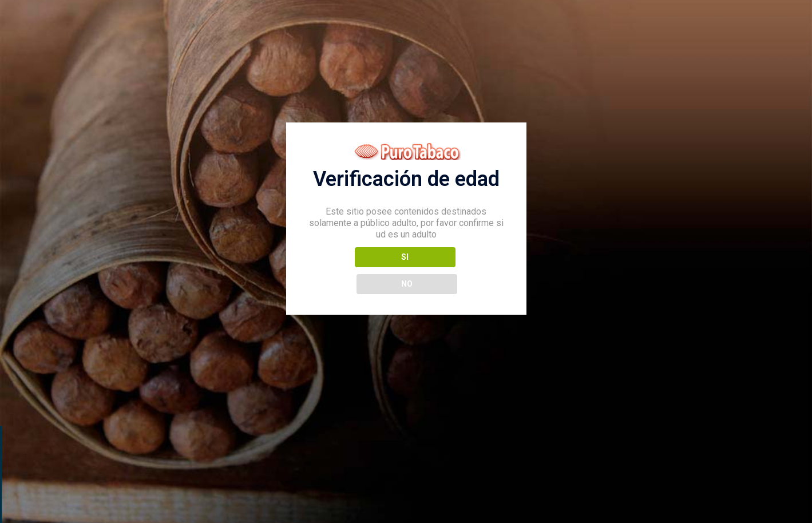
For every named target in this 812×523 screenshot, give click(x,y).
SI (355, 270)
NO (457, 270)
